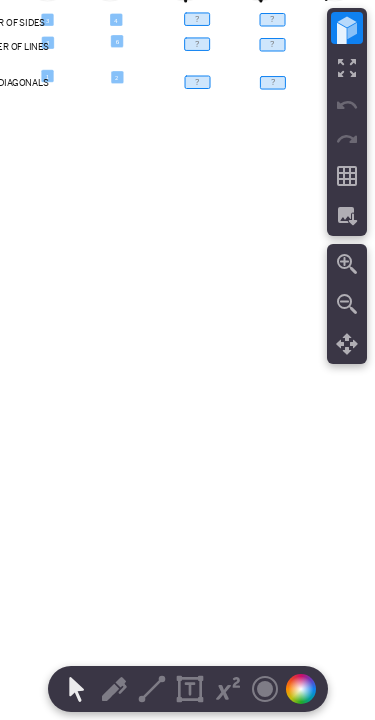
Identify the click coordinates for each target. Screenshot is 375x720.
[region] (187, 360)
